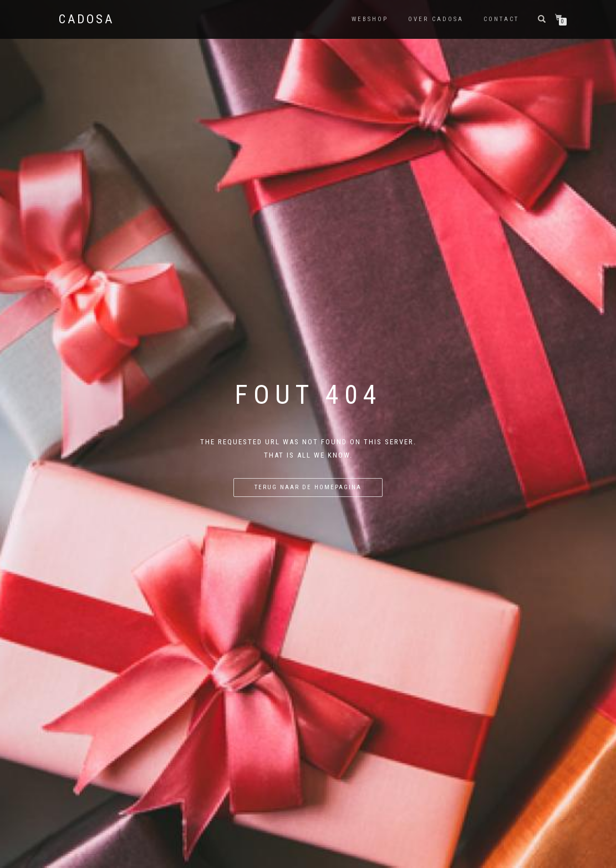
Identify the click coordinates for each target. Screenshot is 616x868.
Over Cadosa (436, 19)
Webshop (370, 19)
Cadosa (86, 19)
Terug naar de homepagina (308, 487)
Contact (501, 19)
